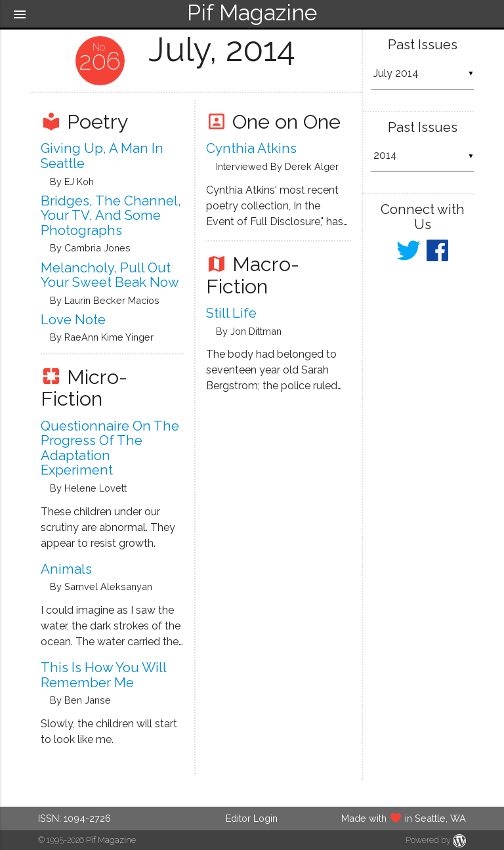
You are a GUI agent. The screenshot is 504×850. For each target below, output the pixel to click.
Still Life (231, 313)
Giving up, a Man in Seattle (102, 156)
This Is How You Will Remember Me (103, 675)
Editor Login (252, 818)
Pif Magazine (111, 840)
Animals (66, 569)
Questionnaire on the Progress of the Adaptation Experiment (110, 448)
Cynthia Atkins (251, 148)
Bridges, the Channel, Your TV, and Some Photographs (111, 216)
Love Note (73, 320)
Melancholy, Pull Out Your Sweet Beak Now (110, 275)
